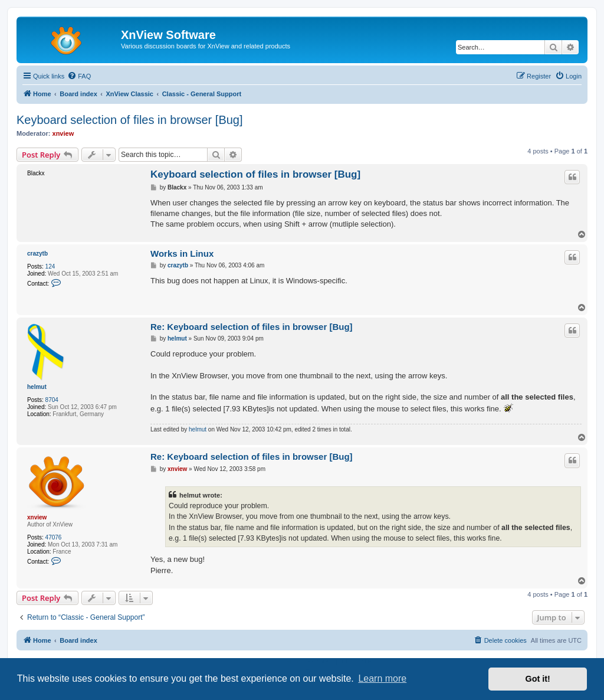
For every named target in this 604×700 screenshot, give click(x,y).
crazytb (37, 253)
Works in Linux (182, 253)
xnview (63, 133)
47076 (54, 537)
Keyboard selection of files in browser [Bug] (130, 120)
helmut (37, 387)
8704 (52, 400)
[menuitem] (79, 76)
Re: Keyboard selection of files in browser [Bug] (252, 327)
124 (50, 266)
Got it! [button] (538, 679)
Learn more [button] (382, 678)
